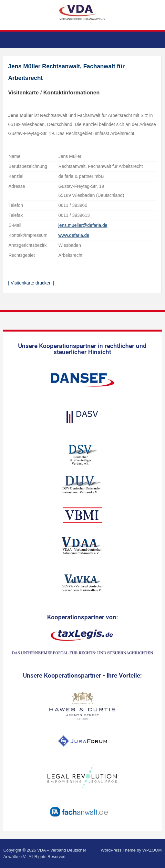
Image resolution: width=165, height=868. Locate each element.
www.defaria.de (74, 235)
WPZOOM (152, 850)
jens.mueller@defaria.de (83, 225)
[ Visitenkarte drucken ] (31, 283)
